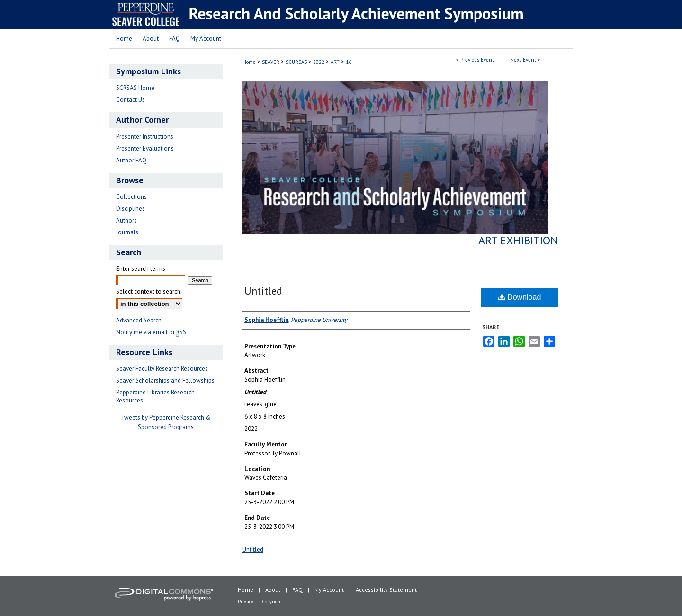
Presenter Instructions (145, 137)
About (273, 590)
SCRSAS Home (135, 88)
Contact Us (130, 100)
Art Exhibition (518, 240)
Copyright (272, 602)
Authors (126, 220)
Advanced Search (139, 320)
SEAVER (271, 62)
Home (249, 62)
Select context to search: (149, 291)
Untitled (263, 291)
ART (336, 62)
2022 (319, 62)
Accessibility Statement (386, 590)
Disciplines (130, 209)
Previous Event (477, 60)
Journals (127, 232)
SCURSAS (297, 62)
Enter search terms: (141, 269)
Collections (131, 197)
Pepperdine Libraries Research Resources (155, 396)
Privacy (246, 602)
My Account (329, 590)
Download (520, 297)
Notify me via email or (151, 332)
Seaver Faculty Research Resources (162, 369)
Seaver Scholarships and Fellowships (165, 380)
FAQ (297, 590)
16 (349, 62)
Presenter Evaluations (145, 148)
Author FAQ (131, 160)
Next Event (523, 60)
